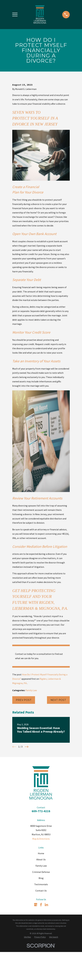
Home (41, 891)
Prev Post (24, 738)
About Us (41, 898)
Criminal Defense (41, 910)
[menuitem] (27, 975)
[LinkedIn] (46, 943)
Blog (41, 916)
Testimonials (41, 922)
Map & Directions (41, 877)
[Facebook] (41, 943)
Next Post (58, 738)
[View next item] (27, 785)
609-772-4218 (41, 849)
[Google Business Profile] (36, 943)
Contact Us (41, 929)
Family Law (31, 728)
